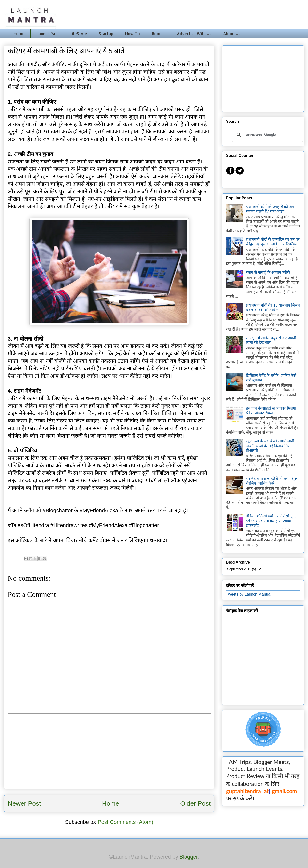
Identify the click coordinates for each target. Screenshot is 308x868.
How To (133, 34)
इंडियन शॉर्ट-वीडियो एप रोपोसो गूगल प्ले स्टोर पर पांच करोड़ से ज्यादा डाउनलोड (272, 521)
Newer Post (24, 803)
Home (19, 34)
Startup (106, 34)
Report (158, 34)
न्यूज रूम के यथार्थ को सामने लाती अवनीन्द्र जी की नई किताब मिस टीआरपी (270, 446)
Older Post (195, 803)
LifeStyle (78, 34)
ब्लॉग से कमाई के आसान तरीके (268, 272)
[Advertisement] (109, 751)
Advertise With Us (194, 34)
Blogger (189, 857)
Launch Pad (47, 34)
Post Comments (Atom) (126, 822)
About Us (232, 34)
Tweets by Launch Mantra (248, 594)
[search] (267, 135)
